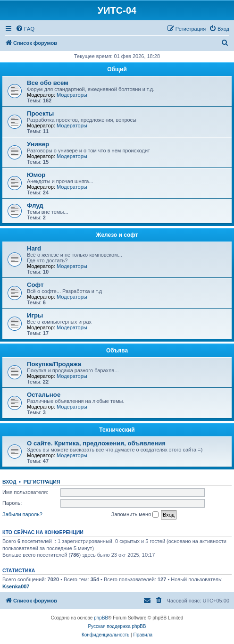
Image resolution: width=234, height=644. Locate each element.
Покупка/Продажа (54, 364)
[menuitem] (25, 29)
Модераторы (72, 95)
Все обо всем (48, 83)
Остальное (44, 395)
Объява (117, 351)
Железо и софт (117, 235)
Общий (117, 69)
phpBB (101, 618)
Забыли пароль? (22, 514)
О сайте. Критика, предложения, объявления (96, 443)
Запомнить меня (135, 515)
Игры (35, 315)
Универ (38, 144)
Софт (35, 285)
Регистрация (42, 482)
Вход (9, 482)
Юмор (36, 175)
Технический (117, 430)
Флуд (35, 205)
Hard (34, 248)
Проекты (40, 113)
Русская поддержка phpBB (117, 626)
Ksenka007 (16, 586)
